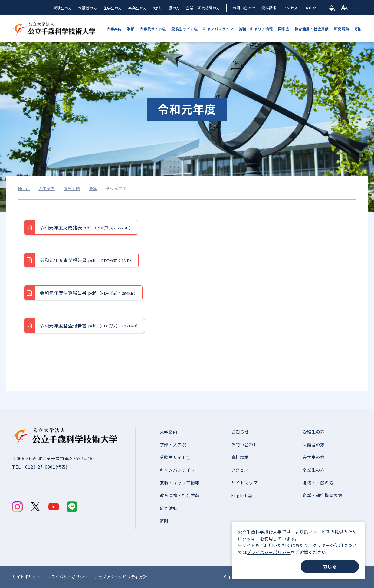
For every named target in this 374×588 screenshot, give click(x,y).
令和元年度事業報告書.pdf (87, 260)
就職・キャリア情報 (180, 483)
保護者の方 (87, 8)
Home (24, 188)
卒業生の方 (137, 8)
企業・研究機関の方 (202, 8)
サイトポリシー (26, 577)
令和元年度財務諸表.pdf (86, 228)
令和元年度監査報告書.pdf (90, 326)
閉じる (330, 566)
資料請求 (268, 8)
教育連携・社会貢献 (180, 495)
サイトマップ (244, 483)
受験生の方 (62, 8)
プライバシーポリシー (269, 552)
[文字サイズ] (344, 8)
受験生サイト (173, 457)
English (310, 8)
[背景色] (332, 8)
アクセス (290, 8)
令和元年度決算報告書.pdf (89, 293)
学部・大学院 (173, 444)
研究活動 (169, 508)
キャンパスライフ (177, 470)
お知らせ (240, 432)
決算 (93, 188)
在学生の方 (112, 8)
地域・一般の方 (166, 8)
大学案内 (47, 188)
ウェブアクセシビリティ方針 (121, 577)
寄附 (164, 521)
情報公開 (72, 188)
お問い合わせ (244, 8)
